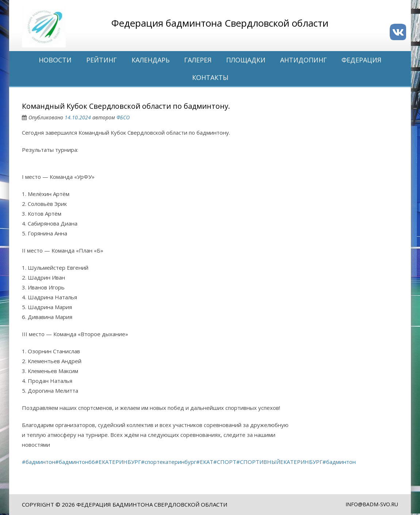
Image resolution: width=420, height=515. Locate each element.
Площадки (246, 60)
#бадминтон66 (75, 462)
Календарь (150, 60)
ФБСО (123, 117)
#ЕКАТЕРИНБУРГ (118, 462)
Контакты (210, 77)
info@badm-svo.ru (372, 504)
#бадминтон (39, 462)
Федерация (361, 60)
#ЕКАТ (205, 462)
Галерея (198, 60)
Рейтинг (102, 60)
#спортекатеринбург (169, 462)
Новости (55, 60)
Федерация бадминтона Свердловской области (152, 504)
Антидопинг (303, 60)
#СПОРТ (225, 462)
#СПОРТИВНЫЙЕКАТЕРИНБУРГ (279, 462)
